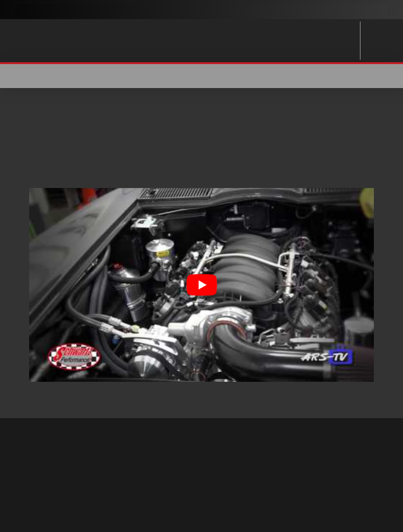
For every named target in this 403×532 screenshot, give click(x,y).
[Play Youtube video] (201, 285)
